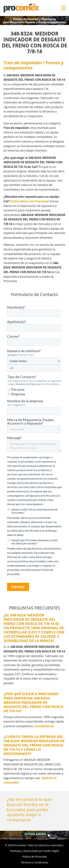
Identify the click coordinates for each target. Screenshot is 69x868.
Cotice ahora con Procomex (30, 201)
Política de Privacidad (34, 857)
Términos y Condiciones (34, 862)
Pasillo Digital (51, 851)
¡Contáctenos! (44, 726)
